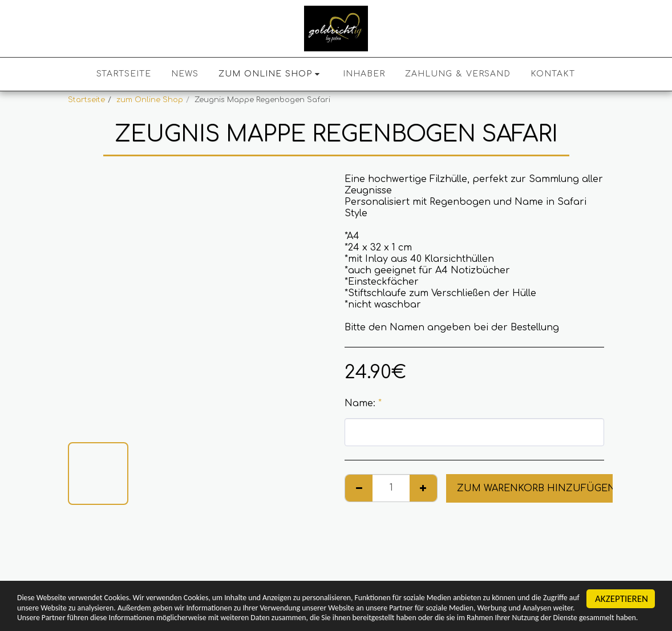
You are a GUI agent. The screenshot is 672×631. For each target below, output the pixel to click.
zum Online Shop (150, 100)
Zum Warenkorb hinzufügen (536, 488)
